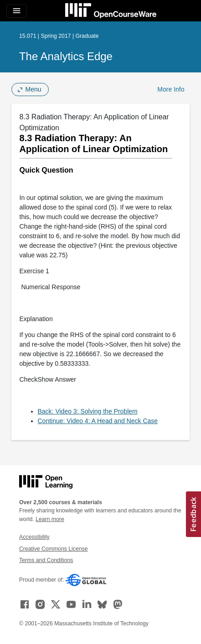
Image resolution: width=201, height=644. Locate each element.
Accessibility (34, 537)
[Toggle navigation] (16, 11)
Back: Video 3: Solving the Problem (88, 411)
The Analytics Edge (66, 56)
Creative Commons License (53, 549)
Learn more (50, 519)
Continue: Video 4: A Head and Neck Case (98, 421)
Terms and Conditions (46, 560)
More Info (171, 89)
